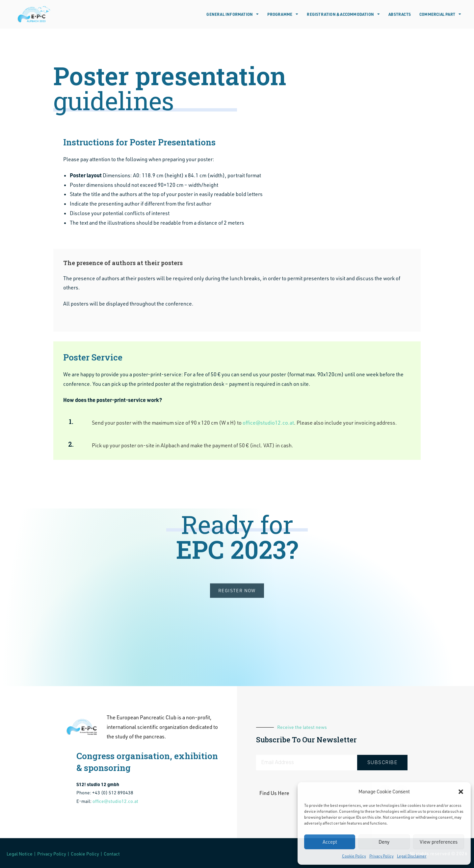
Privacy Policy (382, 856)
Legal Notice (20, 854)
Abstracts (400, 14)
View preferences (439, 842)
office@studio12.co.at (268, 423)
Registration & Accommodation (343, 14)
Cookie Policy (354, 856)
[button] (461, 792)
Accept (330, 842)
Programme (283, 14)
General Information (233, 14)
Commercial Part (440, 14)
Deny (384, 842)
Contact (112, 854)
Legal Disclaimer (412, 856)
